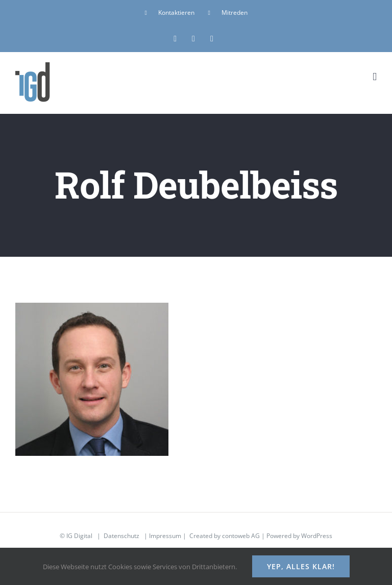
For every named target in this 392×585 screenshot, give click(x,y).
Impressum (165, 536)
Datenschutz (121, 536)
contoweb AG (241, 536)
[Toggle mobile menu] (375, 77)
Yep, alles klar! (301, 566)
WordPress (317, 536)
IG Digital (79, 536)
